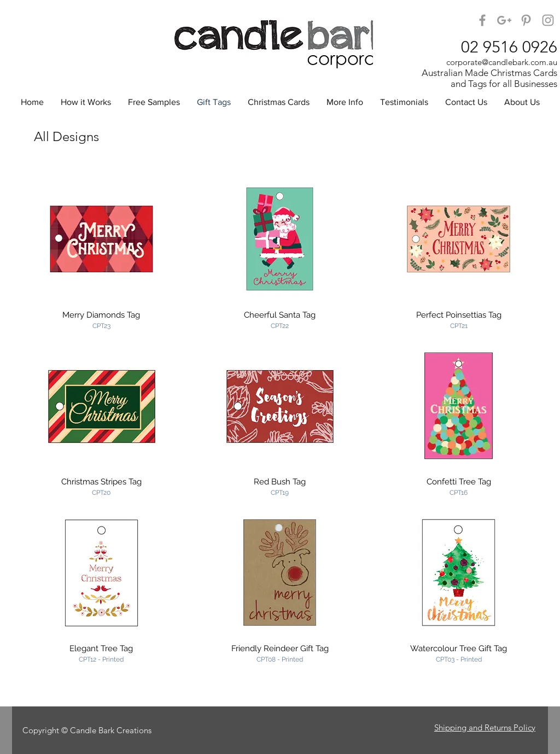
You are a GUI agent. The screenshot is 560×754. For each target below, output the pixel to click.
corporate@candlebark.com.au (502, 62)
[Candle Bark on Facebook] (482, 20)
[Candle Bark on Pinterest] (526, 20)
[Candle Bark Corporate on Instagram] (548, 20)
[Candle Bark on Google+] (504, 20)
